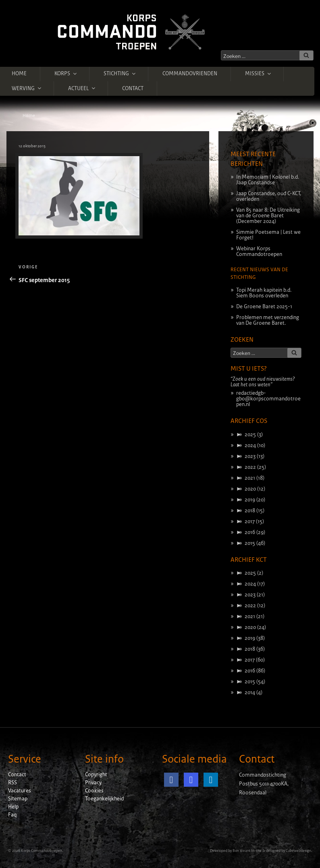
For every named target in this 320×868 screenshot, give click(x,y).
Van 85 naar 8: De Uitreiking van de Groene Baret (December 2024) (268, 216)
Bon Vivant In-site (247, 851)
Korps (66, 74)
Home (19, 74)
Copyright (96, 775)
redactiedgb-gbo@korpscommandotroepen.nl (268, 399)
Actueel (82, 88)
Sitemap (18, 799)
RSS (12, 783)
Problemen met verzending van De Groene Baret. (268, 320)
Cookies (94, 791)
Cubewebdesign (298, 851)
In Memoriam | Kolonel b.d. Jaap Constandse (268, 180)
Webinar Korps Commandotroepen (259, 252)
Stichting (120, 74)
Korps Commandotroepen (42, 851)
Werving (27, 88)
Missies (259, 74)
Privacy (93, 783)
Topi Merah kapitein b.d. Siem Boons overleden (264, 293)
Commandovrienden (190, 74)
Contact (133, 89)
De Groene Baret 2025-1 (264, 307)
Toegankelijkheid (104, 799)
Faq (12, 815)
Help (13, 807)
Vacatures (20, 791)
